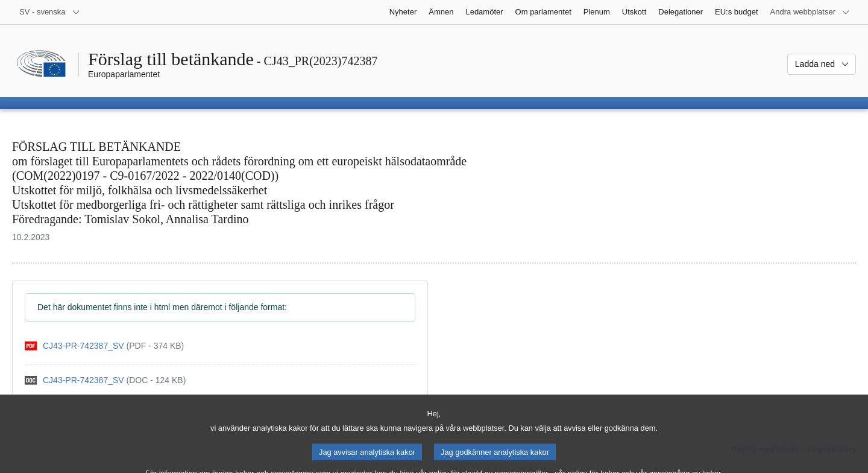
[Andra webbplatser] (810, 12)
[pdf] (104, 346)
